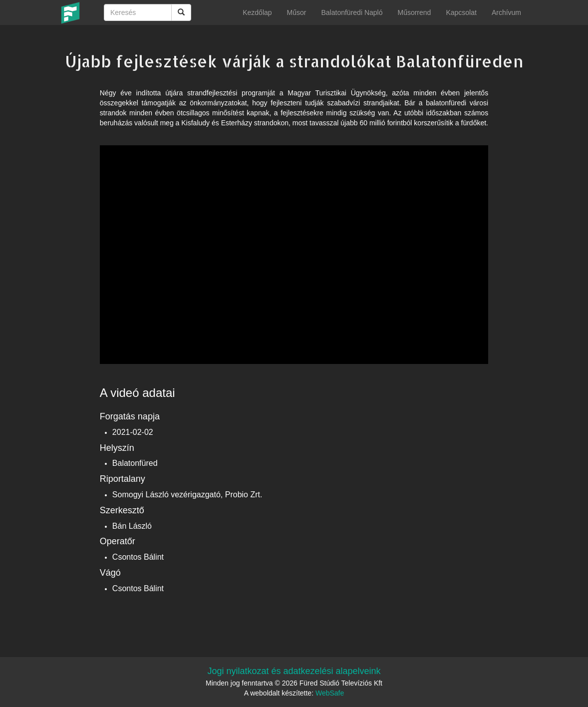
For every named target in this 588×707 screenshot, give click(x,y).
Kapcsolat (461, 12)
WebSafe (330, 693)
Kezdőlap (257, 12)
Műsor (297, 12)
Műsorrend (414, 12)
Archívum (506, 12)
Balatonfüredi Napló (352, 12)
